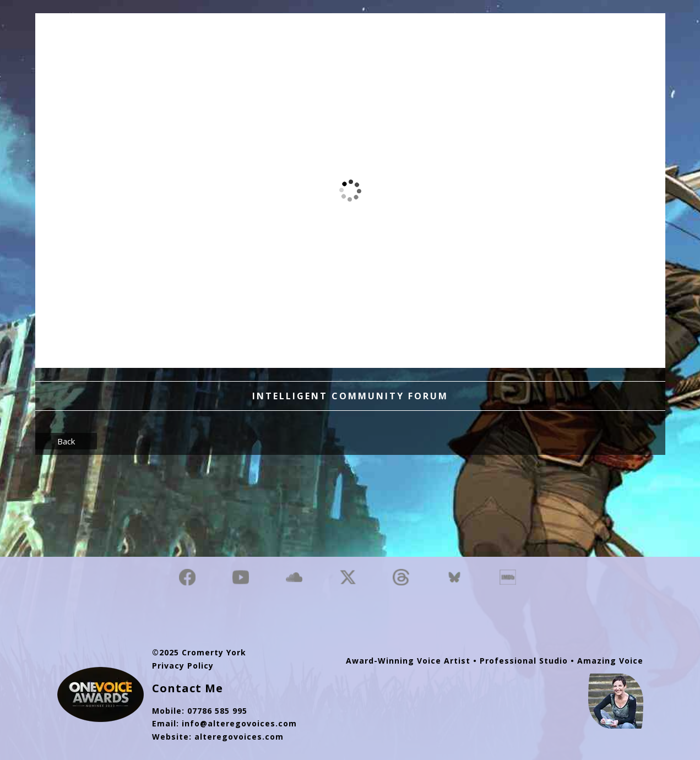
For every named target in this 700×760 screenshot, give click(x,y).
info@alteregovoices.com (239, 723)
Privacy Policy (183, 666)
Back (66, 441)
